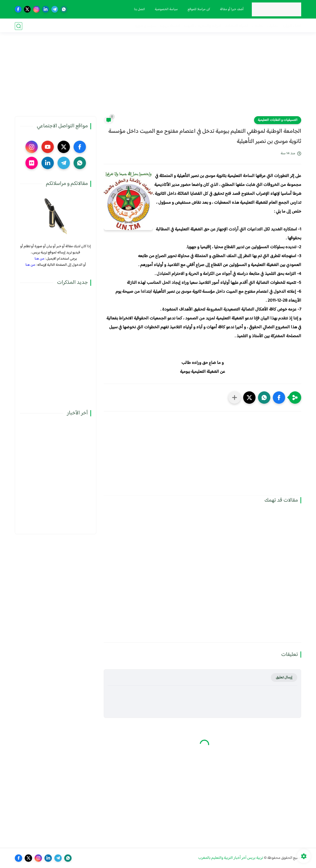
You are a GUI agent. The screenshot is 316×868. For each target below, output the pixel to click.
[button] (279, 398)
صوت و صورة (145, 26)
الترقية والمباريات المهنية (202, 26)
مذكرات (273, 26)
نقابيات (258, 26)
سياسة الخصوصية (166, 9)
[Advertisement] (158, 78)
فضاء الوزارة (292, 26)
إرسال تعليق (284, 678)
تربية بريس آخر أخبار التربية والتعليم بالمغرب (231, 858)
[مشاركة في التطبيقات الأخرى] (235, 398)
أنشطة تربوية (170, 26)
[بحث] (19, 26)
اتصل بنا (139, 9)
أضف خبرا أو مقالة (231, 9)
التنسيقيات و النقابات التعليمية (278, 120)
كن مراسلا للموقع (198, 9)
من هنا (39, 259)
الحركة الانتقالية (237, 26)
